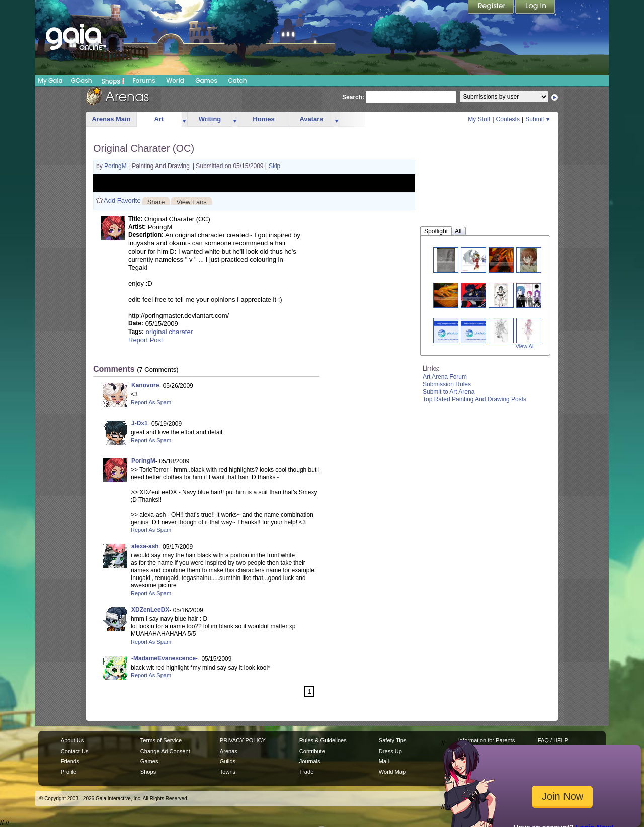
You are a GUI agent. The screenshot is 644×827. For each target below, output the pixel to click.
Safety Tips (393, 740)
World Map (392, 772)
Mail (384, 761)
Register (492, 8)
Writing (210, 119)
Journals (310, 761)
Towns (228, 772)
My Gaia (50, 81)
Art (159, 119)
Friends (70, 761)
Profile (69, 772)
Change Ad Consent (165, 751)
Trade (306, 772)
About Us (72, 740)
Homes (263, 119)
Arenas (229, 751)
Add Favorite (122, 200)
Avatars (311, 119)
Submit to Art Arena (449, 392)
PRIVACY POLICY (243, 740)
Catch (238, 81)
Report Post (146, 340)
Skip (274, 166)
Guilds (228, 761)
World (175, 81)
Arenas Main (111, 119)
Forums (144, 81)
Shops (113, 81)
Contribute (312, 751)
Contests (508, 119)
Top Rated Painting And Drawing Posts (474, 399)
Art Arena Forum (445, 377)
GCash (82, 81)
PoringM (116, 166)
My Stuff (479, 119)
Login (535, 8)
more (184, 119)
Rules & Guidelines (323, 740)
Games (206, 81)
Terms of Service (161, 740)
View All (525, 346)
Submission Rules (447, 384)
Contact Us (75, 751)
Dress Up (390, 751)
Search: (353, 97)
